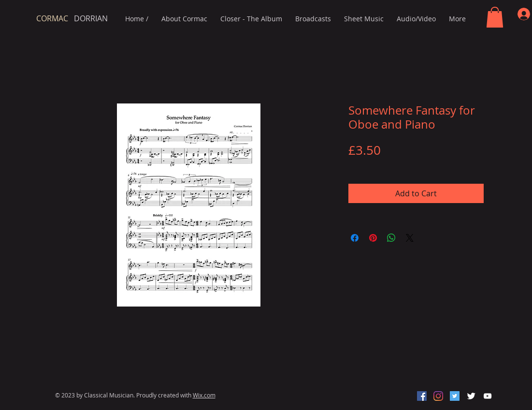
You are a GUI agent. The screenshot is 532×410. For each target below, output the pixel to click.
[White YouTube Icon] (488, 396)
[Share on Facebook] (355, 238)
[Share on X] (410, 238)
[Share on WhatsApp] (391, 238)
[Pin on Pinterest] (373, 238)
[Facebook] (422, 396)
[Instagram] (438, 396)
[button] (495, 17)
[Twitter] (455, 396)
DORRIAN (72, 18)
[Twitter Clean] (471, 396)
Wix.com (204, 395)
